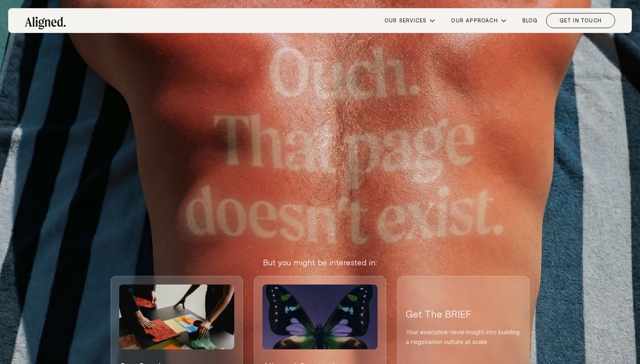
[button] (410, 21)
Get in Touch (581, 20)
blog (530, 20)
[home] (45, 20)
